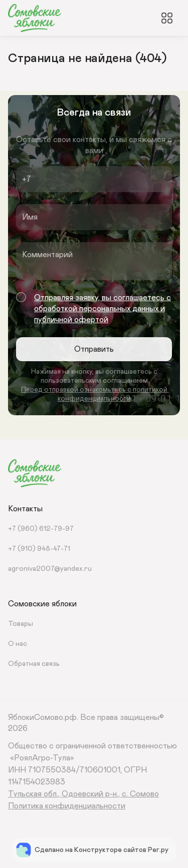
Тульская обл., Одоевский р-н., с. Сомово (83, 794)
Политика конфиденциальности (67, 806)
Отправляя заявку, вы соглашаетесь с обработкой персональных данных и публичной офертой (103, 309)
